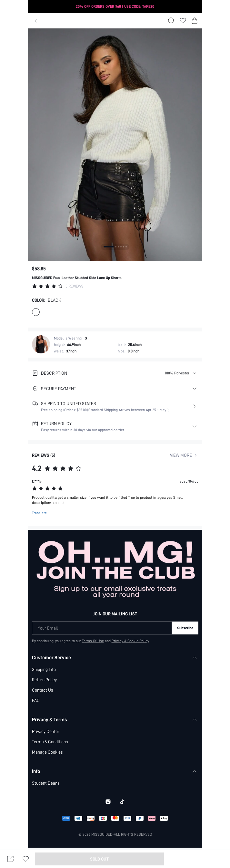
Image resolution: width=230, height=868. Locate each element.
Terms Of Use (93, 641)
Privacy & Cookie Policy (130, 641)
